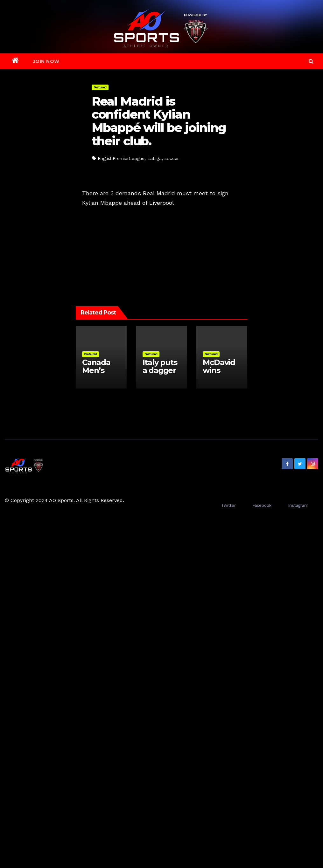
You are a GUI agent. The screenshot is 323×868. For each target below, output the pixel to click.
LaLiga (154, 158)
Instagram (298, 505)
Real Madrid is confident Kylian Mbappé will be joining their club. (159, 121)
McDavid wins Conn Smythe (219, 374)
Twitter (228, 505)
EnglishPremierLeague (121, 158)
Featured (100, 87)
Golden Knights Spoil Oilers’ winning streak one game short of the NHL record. (111, 238)
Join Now (46, 61)
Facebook (262, 505)
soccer (172, 158)
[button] (311, 61)
